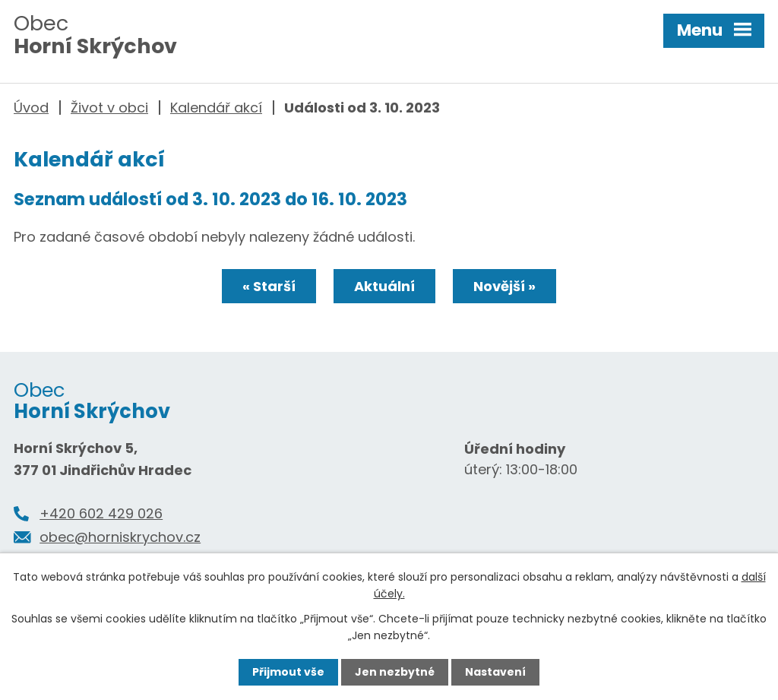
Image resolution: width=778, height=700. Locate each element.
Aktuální (384, 286)
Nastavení (495, 672)
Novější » (504, 286)
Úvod (31, 108)
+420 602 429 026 (101, 513)
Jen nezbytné (395, 672)
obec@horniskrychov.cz (120, 537)
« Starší (269, 286)
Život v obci (109, 108)
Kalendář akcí (216, 108)
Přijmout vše (288, 672)
